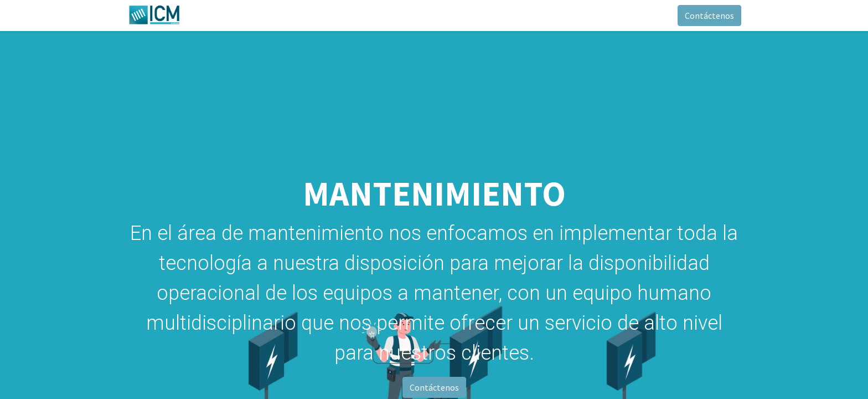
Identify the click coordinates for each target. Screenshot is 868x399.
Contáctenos (709, 16)
